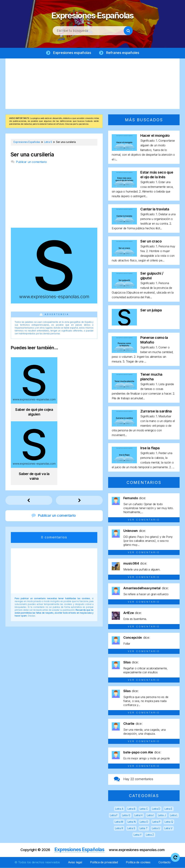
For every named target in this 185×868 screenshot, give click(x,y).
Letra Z (150, 835)
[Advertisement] (92, 84)
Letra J (162, 815)
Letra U (156, 828)
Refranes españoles (122, 53)
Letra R (119, 828)
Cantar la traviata (155, 209)
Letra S (131, 828)
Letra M (119, 822)
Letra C (144, 809)
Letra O (144, 822)
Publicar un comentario (31, 162)
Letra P (156, 822)
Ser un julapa (151, 310)
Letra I (150, 815)
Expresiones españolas (72, 53)
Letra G (126, 815)
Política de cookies (138, 862)
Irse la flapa (150, 448)
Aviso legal (75, 862)
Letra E (168, 809)
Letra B (131, 809)
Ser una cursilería (32, 155)
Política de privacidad (104, 862)
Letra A (119, 809)
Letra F (114, 815)
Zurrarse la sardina (156, 411)
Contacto (164, 862)
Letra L (174, 815)
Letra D (156, 809)
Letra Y (138, 835)
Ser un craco (151, 241)
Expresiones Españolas (92, 14)
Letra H (138, 815)
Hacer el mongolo (155, 136)
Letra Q (169, 822)
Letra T (144, 828)
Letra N (132, 822)
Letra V (168, 828)
